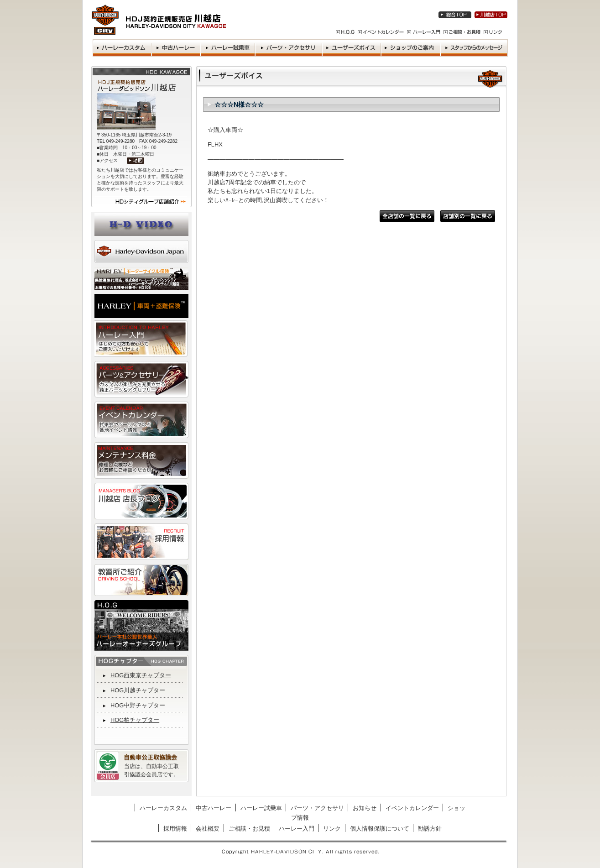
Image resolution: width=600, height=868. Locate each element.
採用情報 (175, 829)
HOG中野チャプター (138, 705)
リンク (332, 829)
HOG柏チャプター (135, 720)
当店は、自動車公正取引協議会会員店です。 (151, 770)
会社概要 (208, 829)
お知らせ (365, 808)
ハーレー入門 (297, 829)
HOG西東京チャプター (141, 675)
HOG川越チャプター (138, 690)
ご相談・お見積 (249, 829)
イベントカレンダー (412, 808)
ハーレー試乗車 (261, 808)
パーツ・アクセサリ (317, 808)
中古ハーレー (214, 808)
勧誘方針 (430, 829)
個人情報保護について (380, 829)
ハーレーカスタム (163, 808)
